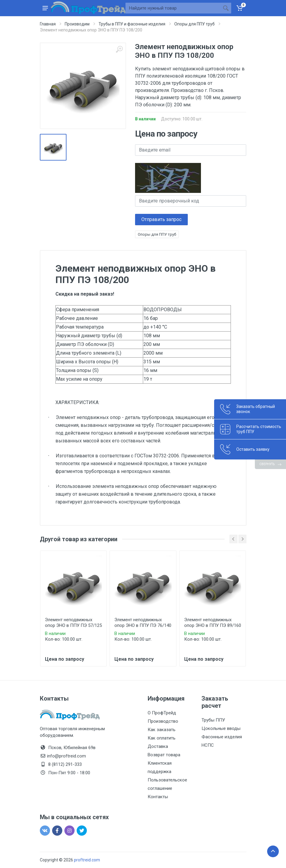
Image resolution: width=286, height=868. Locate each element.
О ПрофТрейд (162, 713)
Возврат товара (164, 755)
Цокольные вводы (221, 728)
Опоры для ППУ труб (157, 234)
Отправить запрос (161, 219)
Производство (163, 721)
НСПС (208, 745)
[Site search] (173, 8)
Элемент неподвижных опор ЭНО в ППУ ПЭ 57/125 (73, 623)
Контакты (158, 797)
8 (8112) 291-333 (65, 764)
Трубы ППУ (213, 720)
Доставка (158, 746)
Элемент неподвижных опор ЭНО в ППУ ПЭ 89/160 (213, 623)
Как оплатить (162, 738)
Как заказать (162, 730)
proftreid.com (87, 860)
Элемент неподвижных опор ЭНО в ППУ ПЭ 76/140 (143, 623)
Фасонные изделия (222, 737)
